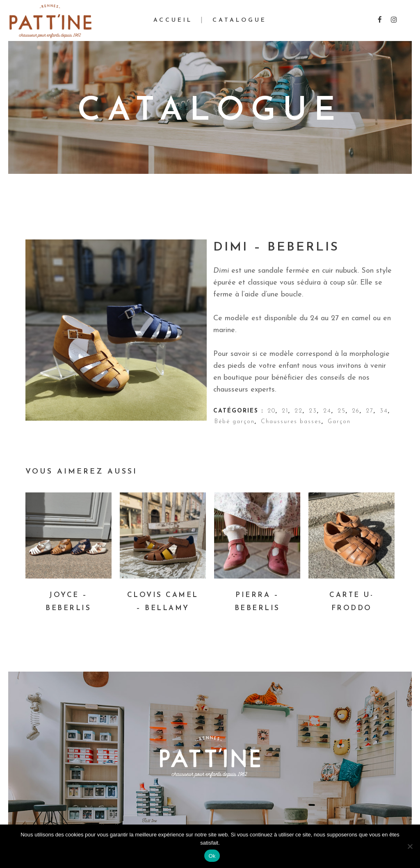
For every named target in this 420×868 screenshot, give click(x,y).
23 (313, 411)
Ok (212, 856)
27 (370, 411)
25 (342, 411)
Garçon (339, 422)
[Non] (410, 846)
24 (327, 411)
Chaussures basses (291, 422)
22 (299, 411)
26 (356, 411)
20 (272, 411)
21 (285, 411)
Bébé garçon (235, 422)
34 (384, 411)
